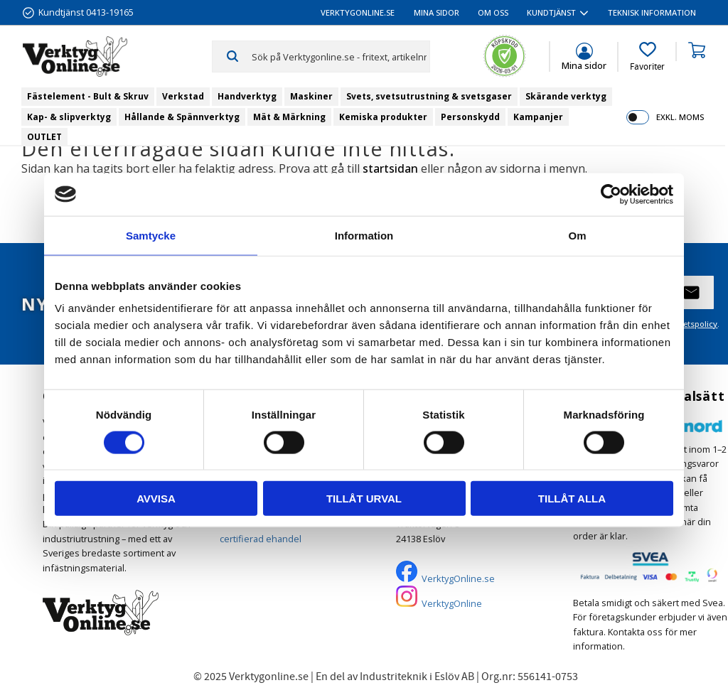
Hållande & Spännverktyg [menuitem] (182, 117)
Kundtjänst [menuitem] (551, 12)
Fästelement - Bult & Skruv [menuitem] (88, 96)
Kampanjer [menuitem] (538, 117)
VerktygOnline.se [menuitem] (358, 12)
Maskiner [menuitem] (311, 96)
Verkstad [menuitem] (183, 96)
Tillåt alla (572, 499)
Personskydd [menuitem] (470, 117)
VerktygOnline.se (458, 578)
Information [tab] (364, 235)
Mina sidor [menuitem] (437, 12)
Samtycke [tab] (151, 235)
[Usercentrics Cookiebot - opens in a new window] (611, 194)
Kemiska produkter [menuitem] (383, 117)
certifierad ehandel (261, 539)
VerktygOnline (452, 603)
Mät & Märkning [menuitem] (289, 117)
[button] (647, 57)
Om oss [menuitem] (493, 12)
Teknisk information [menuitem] (652, 12)
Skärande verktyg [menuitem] (566, 96)
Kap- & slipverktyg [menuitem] (69, 117)
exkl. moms (680, 117)
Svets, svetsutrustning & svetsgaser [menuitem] (429, 96)
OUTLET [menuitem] (44, 137)
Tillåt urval (364, 499)
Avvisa (156, 499)
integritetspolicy (686, 324)
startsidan (390, 168)
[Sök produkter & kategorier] (341, 56)
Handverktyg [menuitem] (247, 96)
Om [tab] (577, 235)
